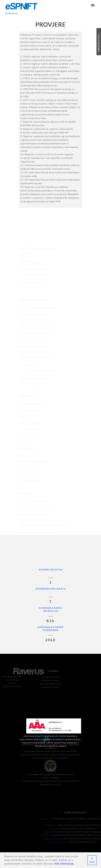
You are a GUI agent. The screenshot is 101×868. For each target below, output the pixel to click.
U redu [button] (92, 860)
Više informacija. (64, 864)
